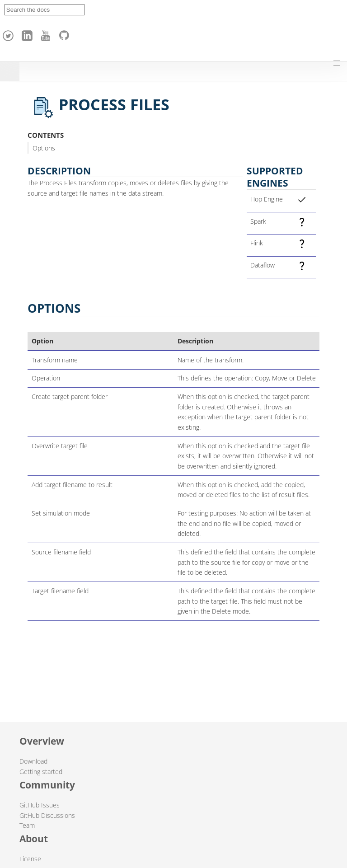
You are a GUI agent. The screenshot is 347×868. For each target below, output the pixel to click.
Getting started (41, 772)
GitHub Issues (40, 805)
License (30, 859)
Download (33, 761)
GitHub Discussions (47, 815)
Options (44, 148)
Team (27, 825)
